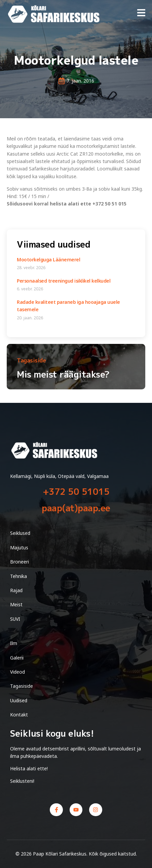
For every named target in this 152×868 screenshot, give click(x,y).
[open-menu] (141, 14)
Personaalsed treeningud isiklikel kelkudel (64, 281)
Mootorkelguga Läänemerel (48, 260)
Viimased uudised (53, 244)
